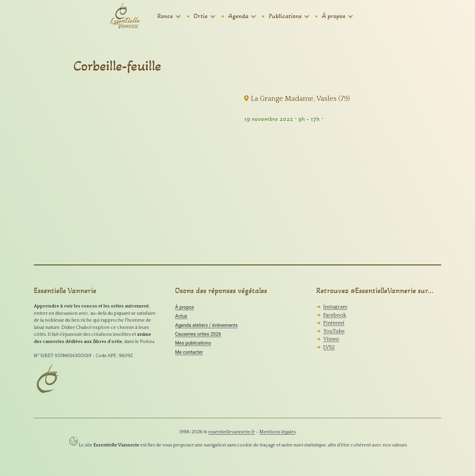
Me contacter (189, 352)
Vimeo (331, 339)
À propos (334, 16)
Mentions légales (278, 432)
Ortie (201, 16)
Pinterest (334, 323)
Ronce (165, 16)
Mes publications (193, 343)
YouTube (334, 331)
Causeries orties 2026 (198, 334)
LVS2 (329, 347)
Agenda (238, 16)
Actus (181, 316)
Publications (285, 16)
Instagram (335, 307)
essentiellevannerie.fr (232, 432)
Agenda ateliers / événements (206, 325)
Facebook (335, 315)
